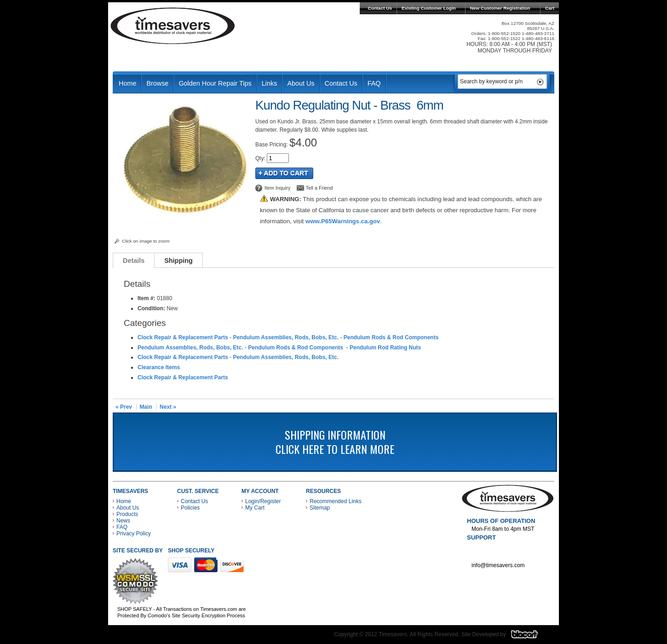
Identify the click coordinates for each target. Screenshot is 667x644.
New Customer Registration (500, 8)
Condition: (151, 308)
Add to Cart (284, 173)
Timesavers (173, 26)
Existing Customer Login (429, 8)
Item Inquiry (277, 188)
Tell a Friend (319, 188)
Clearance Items (159, 367)
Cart (550, 8)
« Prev (124, 407)
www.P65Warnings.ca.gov (343, 221)
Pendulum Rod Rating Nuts (385, 348)
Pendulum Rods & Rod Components (392, 337)
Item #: (147, 298)
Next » (168, 407)
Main (146, 407)
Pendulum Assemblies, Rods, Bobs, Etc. (286, 337)
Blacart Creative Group (530, 637)
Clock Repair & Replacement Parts (183, 337)
